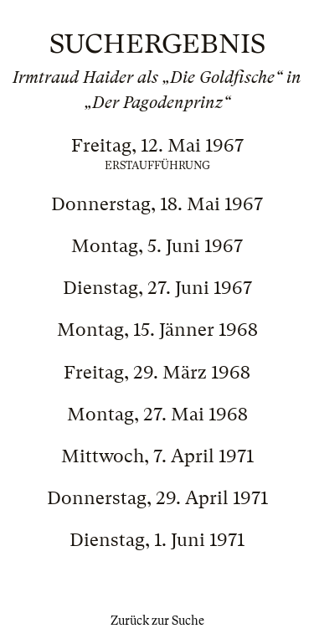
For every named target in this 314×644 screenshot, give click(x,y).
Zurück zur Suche (157, 621)
